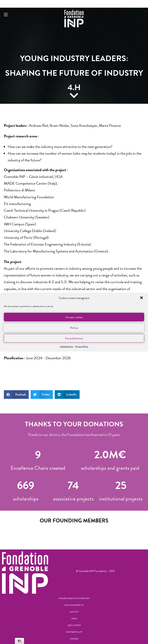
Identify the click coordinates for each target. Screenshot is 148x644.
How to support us (74, 605)
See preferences (74, 338)
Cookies (74, 639)
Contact (74, 612)
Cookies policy (67, 346)
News (74, 619)
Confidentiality (74, 632)
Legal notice (74, 625)
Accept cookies (74, 317)
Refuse (74, 328)
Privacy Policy (82, 346)
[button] (142, 298)
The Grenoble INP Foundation (74, 598)
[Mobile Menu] (6, 15)
